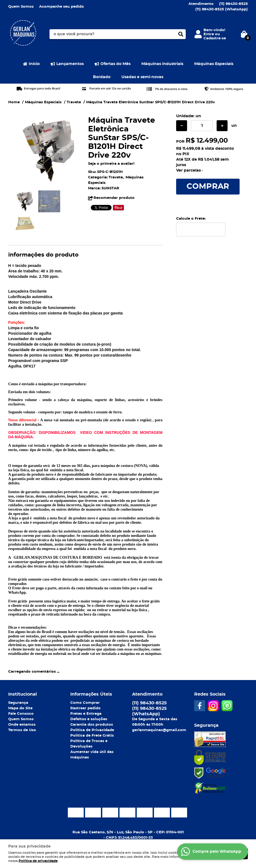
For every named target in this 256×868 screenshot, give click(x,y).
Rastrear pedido (85, 708)
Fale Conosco (21, 714)
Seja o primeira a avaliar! (111, 164)
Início (34, 64)
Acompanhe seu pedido (62, 7)
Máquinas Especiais (214, 64)
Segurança (18, 703)
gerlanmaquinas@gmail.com (159, 730)
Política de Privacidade (92, 730)
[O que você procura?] (181, 34)
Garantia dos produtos (92, 725)
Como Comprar (85, 703)
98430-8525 (233, 4)
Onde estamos (22, 725)
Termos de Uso (22, 730)
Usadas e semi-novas (142, 77)
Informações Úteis (91, 694)
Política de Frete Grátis (92, 736)
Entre (209, 34)
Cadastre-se (215, 38)
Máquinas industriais (162, 64)
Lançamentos (70, 64)
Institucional (23, 694)
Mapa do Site (20, 708)
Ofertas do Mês (115, 64)
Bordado (102, 77)
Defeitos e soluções (89, 719)
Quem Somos (21, 7)
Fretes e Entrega (86, 714)
